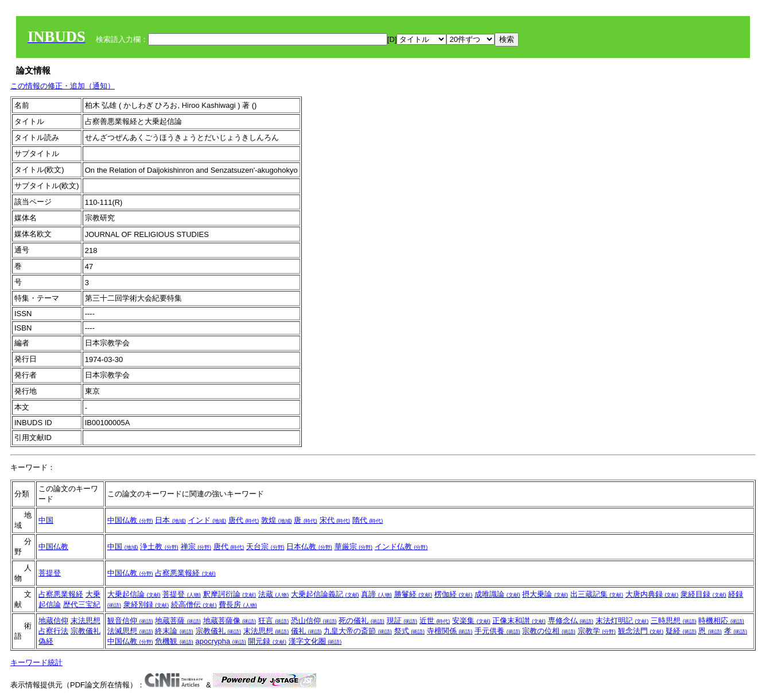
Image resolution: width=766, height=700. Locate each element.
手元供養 (497, 631)
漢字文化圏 (315, 641)
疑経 (681, 631)
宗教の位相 (549, 631)
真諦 (376, 594)
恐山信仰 (314, 621)
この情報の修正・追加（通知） (63, 86)
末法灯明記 (622, 621)
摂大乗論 (545, 594)
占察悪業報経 (185, 573)
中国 (46, 520)
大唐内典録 (652, 594)
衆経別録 (146, 604)
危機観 (174, 641)
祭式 (410, 631)
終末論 (174, 631)
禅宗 (196, 547)
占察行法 (53, 631)
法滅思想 (130, 631)
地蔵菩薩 (178, 621)
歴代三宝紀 (82, 604)
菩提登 (50, 573)
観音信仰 (130, 621)
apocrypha (221, 641)
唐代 (244, 520)
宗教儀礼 (85, 631)
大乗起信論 (134, 594)
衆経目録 (703, 594)
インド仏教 (401, 547)
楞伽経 (454, 594)
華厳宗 (354, 547)
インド (207, 520)
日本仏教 (309, 547)
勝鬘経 (413, 594)
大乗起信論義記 (325, 594)
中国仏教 (130, 520)
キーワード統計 (36, 662)
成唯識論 (497, 594)
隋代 (368, 520)
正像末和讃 (519, 621)
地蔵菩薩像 (230, 621)
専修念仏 (571, 621)
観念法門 (641, 631)
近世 (435, 621)
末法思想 (85, 621)
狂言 (274, 621)
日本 (170, 520)
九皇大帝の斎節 (358, 631)
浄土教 (159, 547)
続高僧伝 (194, 604)
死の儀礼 (361, 621)
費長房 (238, 604)
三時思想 (674, 621)
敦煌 (277, 520)
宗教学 (597, 631)
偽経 (46, 641)
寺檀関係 (450, 631)
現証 (402, 621)
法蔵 (274, 594)
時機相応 (721, 621)
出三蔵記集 (597, 594)
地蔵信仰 (53, 621)
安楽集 (471, 621)
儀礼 (306, 631)
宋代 (335, 520)
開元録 (267, 641)
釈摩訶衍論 (230, 594)
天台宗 (265, 547)
